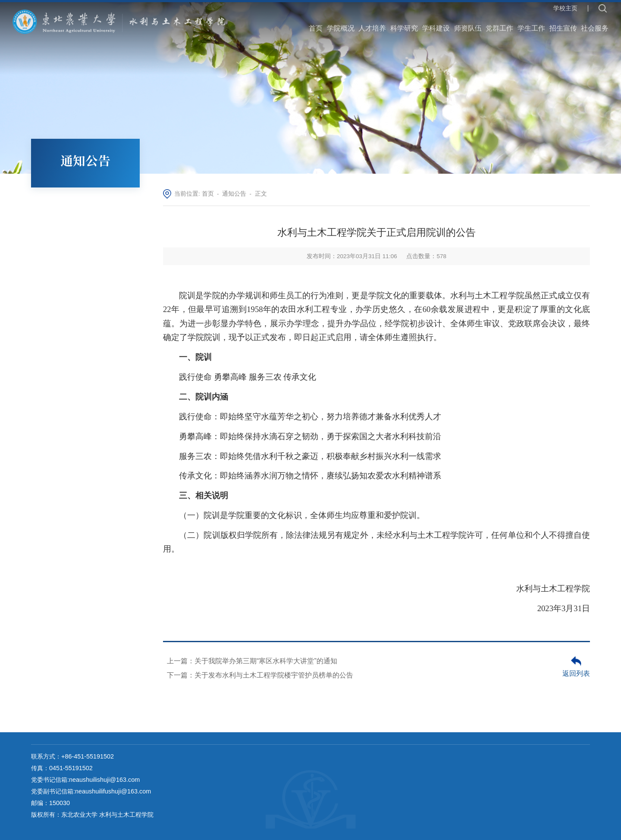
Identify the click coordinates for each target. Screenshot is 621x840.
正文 (261, 194)
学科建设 (436, 22)
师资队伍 (468, 22)
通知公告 (234, 194)
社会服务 (595, 22)
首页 (316, 22)
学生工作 (531, 22)
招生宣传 (563, 22)
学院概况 (341, 22)
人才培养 (372, 22)
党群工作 (499, 22)
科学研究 (404, 22)
